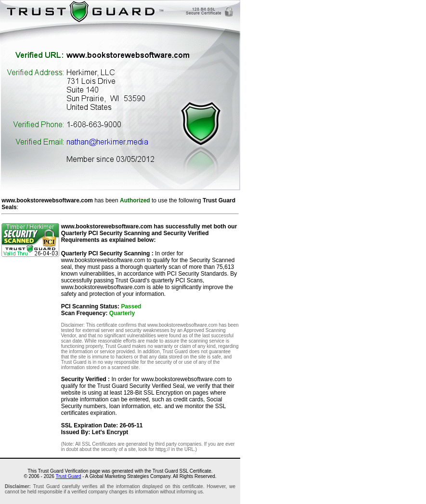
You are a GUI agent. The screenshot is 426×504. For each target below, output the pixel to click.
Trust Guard (69, 476)
